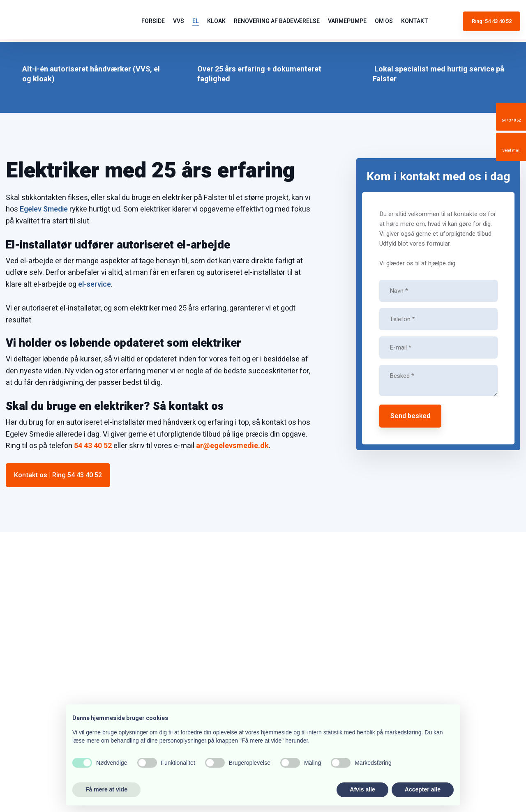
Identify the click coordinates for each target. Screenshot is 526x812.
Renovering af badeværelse (277, 21)
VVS (179, 21)
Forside (153, 21)
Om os (384, 21)
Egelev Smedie (44, 209)
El (196, 21)
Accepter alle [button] (423, 789)
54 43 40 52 (93, 446)
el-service (95, 284)
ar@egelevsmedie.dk (232, 446)
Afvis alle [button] (362, 789)
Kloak (216, 21)
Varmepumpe (347, 21)
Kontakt (415, 21)
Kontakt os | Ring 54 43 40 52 (58, 475)
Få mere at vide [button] (106, 789)
